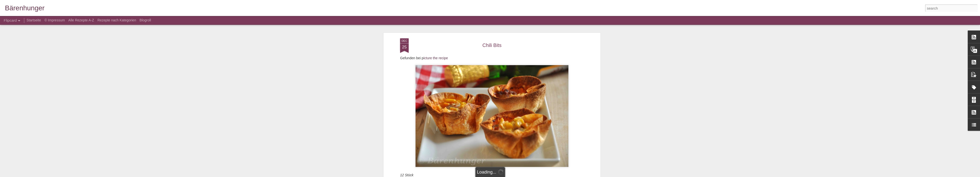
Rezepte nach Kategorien (117, 20)
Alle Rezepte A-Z (81, 20)
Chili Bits (492, 45)
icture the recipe (436, 58)
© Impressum (55, 20)
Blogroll (145, 20)
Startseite (34, 20)
